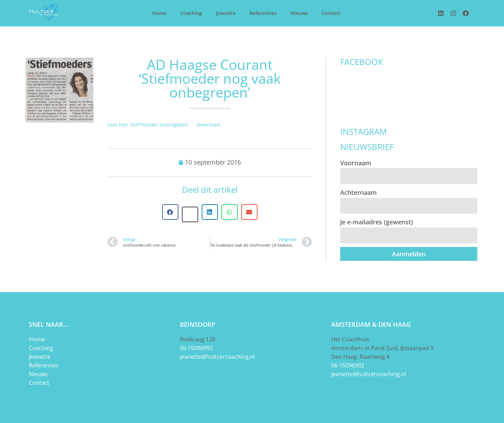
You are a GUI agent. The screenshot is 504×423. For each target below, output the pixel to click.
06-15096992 (196, 348)
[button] (170, 212)
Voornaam (356, 163)
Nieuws (299, 13)
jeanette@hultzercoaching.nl (217, 357)
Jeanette (226, 13)
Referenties (263, 13)
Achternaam (358, 192)
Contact (331, 13)
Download (208, 125)
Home (159, 13)
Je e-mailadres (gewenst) (377, 222)
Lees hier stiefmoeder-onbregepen (148, 125)
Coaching (191, 13)
